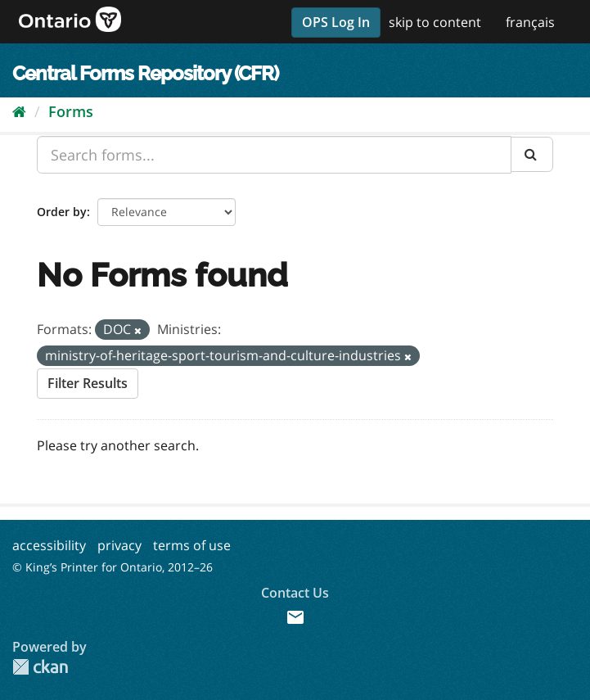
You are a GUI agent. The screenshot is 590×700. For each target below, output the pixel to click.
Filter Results (88, 383)
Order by (62, 212)
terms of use (192, 545)
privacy (119, 545)
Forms (71, 111)
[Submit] (532, 154)
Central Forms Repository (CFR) (145, 73)
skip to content (435, 22)
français (530, 22)
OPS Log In (336, 22)
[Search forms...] (274, 155)
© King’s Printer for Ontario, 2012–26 (113, 567)
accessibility (49, 545)
